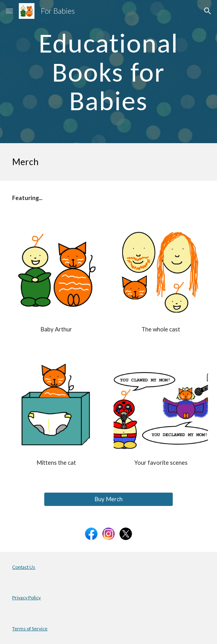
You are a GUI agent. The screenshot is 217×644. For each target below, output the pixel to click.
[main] (108, 72)
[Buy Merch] (108, 499)
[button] (9, 11)
